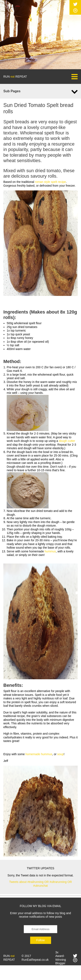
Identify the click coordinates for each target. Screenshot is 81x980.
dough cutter (67, 441)
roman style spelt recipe (50, 182)
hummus (50, 551)
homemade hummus (39, 754)
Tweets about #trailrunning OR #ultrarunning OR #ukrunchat (41, 884)
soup (60, 754)
